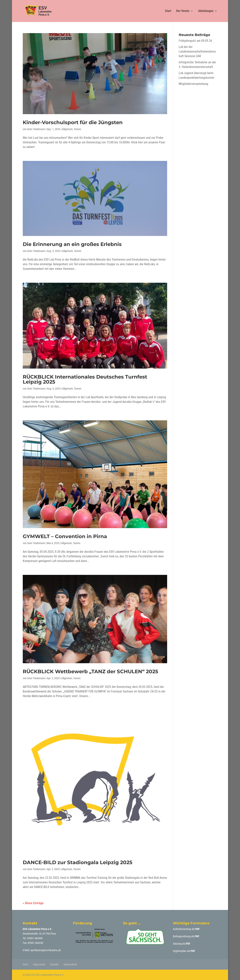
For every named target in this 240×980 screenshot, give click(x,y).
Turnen (77, 129)
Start (168, 11)
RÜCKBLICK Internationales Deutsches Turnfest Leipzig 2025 (85, 379)
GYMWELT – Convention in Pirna (65, 536)
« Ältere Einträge (33, 903)
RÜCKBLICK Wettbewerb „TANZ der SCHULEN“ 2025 (90, 671)
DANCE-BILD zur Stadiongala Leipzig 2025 (77, 862)
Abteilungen (206, 11)
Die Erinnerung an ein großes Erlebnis (72, 244)
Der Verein (183, 11)
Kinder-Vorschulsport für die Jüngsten (73, 122)
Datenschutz (70, 964)
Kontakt (54, 964)
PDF (197, 929)
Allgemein (67, 129)
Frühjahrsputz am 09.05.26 (195, 41)
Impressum (39, 964)
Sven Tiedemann (36, 129)
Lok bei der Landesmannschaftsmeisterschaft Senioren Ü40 (197, 51)
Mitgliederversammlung (193, 84)
